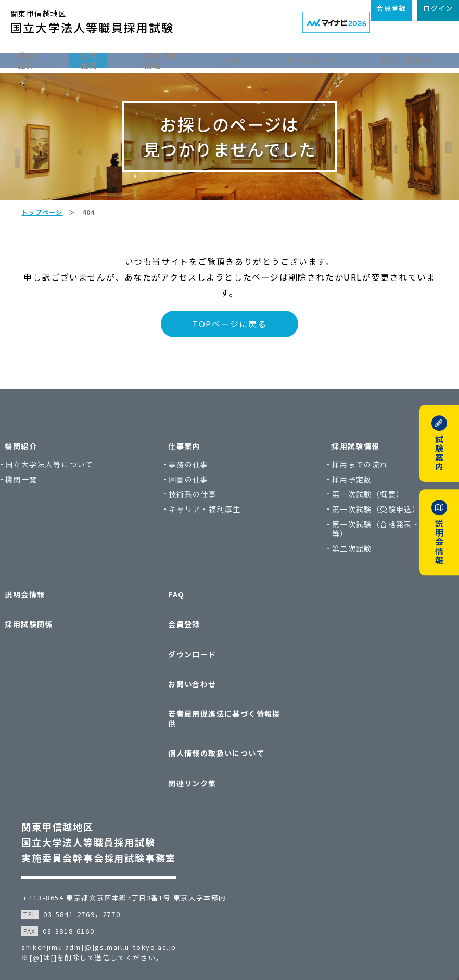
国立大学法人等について (80, 494)
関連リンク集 (198, 749)
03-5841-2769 (79, 875)
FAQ (256, 59)
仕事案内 (106, 59)
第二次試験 (342, 578)
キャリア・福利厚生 (215, 538)
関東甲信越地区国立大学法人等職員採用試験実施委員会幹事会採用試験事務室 (109, 803)
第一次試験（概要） (358, 523)
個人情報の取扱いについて (222, 729)
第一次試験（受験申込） (366, 538)
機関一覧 (53, 508)
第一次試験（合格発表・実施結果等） (374, 558)
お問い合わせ (415, 59)
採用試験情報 (186, 59)
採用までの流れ (350, 494)
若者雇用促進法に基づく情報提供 (226, 704)
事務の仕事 (199, 494)
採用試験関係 (55, 639)
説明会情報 (51, 619)
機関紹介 (35, 59)
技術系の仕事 (203, 523)
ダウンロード (327, 59)
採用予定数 (342, 508)
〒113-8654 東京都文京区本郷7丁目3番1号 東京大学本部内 (134, 858)
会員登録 (190, 639)
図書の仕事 (199, 508)
